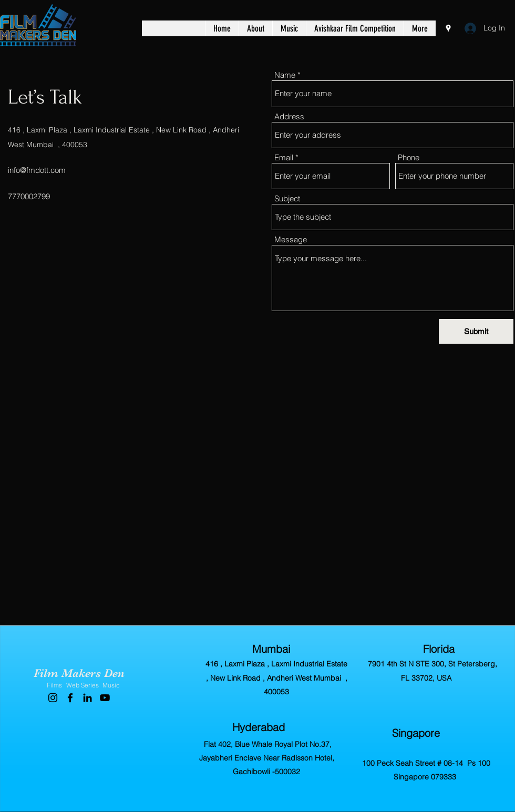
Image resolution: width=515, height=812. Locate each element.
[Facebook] (70, 698)
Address (289, 116)
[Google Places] (448, 28)
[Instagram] (53, 698)
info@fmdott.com (37, 170)
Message (291, 239)
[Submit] (476, 331)
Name (285, 75)
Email (284, 157)
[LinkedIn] (87, 698)
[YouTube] (105, 698)
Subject (287, 198)
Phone (409, 157)
